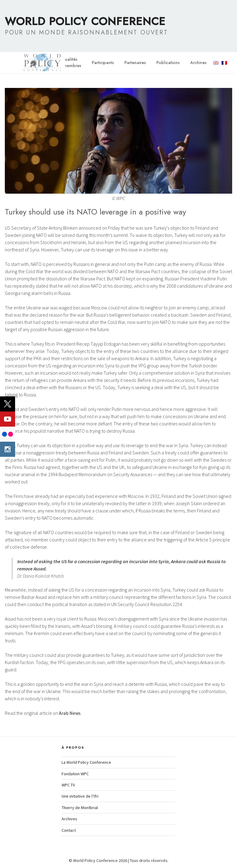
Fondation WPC (75, 774)
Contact (69, 830)
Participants (103, 63)
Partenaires (135, 63)
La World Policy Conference (86, 762)
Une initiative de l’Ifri (80, 796)
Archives (198, 63)
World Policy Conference (85, 21)
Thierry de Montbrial (80, 808)
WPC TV (68, 785)
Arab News (70, 713)
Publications (168, 63)
